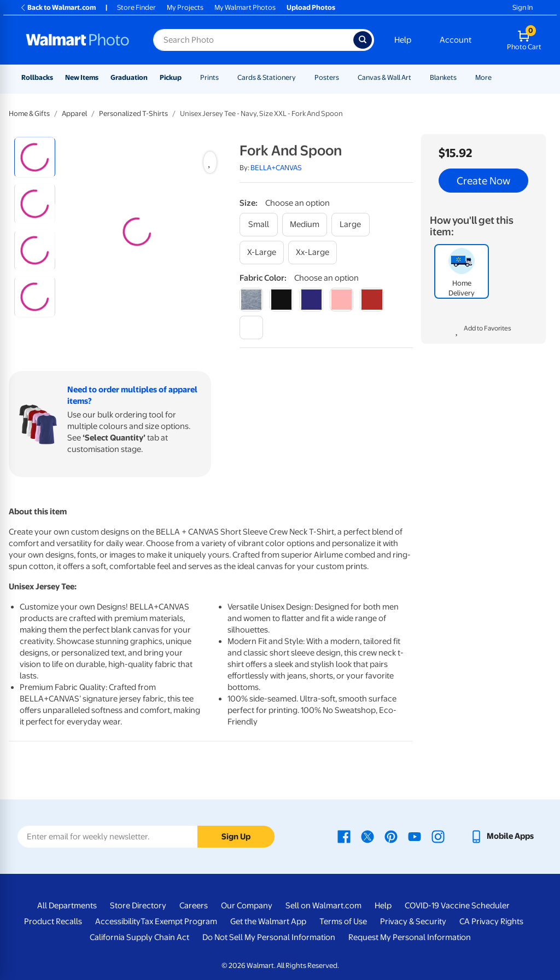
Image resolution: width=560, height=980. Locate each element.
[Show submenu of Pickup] (186, 77)
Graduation (129, 77)
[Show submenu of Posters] (344, 77)
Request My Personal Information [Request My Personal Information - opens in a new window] (410, 937)
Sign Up (236, 837)
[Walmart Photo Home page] (78, 40)
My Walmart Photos (245, 7)
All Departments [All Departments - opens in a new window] (67, 906)
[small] (259, 225)
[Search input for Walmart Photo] (253, 40)
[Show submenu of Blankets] (462, 77)
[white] (251, 327)
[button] (483, 330)
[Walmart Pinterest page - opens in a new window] (391, 836)
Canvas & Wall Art (384, 77)
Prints (209, 77)
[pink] (342, 300)
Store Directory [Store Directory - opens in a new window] (138, 906)
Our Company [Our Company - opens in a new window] (247, 906)
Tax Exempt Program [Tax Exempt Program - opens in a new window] (179, 921)
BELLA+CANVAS (276, 168)
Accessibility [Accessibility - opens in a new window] (118, 921)
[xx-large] (313, 253)
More (483, 77)
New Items (82, 77)
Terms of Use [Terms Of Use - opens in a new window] (343, 921)
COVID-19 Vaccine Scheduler (457, 906)
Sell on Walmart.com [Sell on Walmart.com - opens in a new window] (323, 906)
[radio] (35, 157)
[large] (351, 225)
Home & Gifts (29, 114)
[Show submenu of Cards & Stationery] (301, 77)
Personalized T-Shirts (133, 114)
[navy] (311, 300)
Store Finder (136, 7)
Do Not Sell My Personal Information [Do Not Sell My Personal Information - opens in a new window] (269, 937)
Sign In (523, 7)
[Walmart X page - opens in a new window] (367, 836)
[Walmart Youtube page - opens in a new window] (415, 836)
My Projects (185, 7)
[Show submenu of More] (497, 77)
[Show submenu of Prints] (224, 77)
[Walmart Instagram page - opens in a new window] (438, 836)
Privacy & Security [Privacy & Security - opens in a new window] (413, 921)
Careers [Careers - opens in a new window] (194, 906)
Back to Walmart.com (58, 7)
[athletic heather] (251, 300)
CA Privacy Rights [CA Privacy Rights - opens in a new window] (491, 921)
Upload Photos (311, 7)
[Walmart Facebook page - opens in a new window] (344, 836)
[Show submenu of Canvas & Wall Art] (416, 77)
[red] (372, 300)
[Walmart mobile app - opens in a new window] (502, 836)
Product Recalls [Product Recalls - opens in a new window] (53, 921)
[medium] (305, 225)
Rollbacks (37, 77)
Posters (327, 77)
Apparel (74, 114)
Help (403, 40)
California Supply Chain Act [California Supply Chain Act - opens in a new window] (139, 937)
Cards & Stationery (267, 77)
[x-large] (262, 253)
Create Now (483, 181)
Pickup (171, 77)
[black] (281, 300)
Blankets (443, 77)
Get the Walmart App (268, 921)
